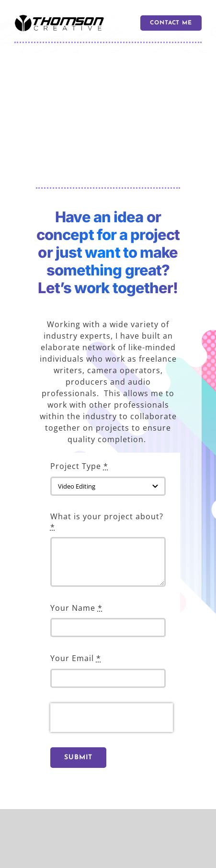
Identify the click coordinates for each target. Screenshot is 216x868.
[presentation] (112, 718)
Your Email (76, 658)
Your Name (76, 608)
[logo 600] (59, 18)
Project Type (79, 466)
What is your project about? (107, 522)
